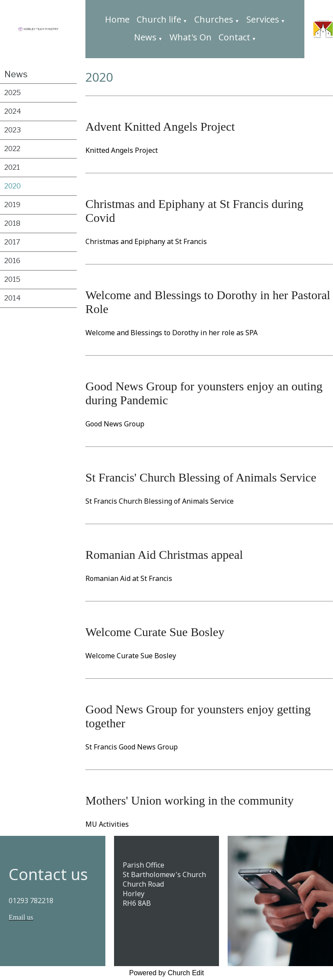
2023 (13, 130)
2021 (12, 167)
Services (263, 19)
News (145, 37)
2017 (12, 242)
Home (117, 19)
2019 (12, 205)
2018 (12, 223)
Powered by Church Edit (167, 973)
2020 (13, 186)
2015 (12, 279)
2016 (12, 261)
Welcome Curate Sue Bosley (155, 632)
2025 (13, 93)
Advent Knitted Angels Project (160, 127)
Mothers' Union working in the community (189, 800)
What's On (191, 37)
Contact (234, 37)
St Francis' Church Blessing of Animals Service (201, 477)
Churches (214, 19)
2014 (13, 298)
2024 (13, 111)
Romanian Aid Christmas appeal (164, 555)
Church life (159, 19)
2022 (12, 149)
